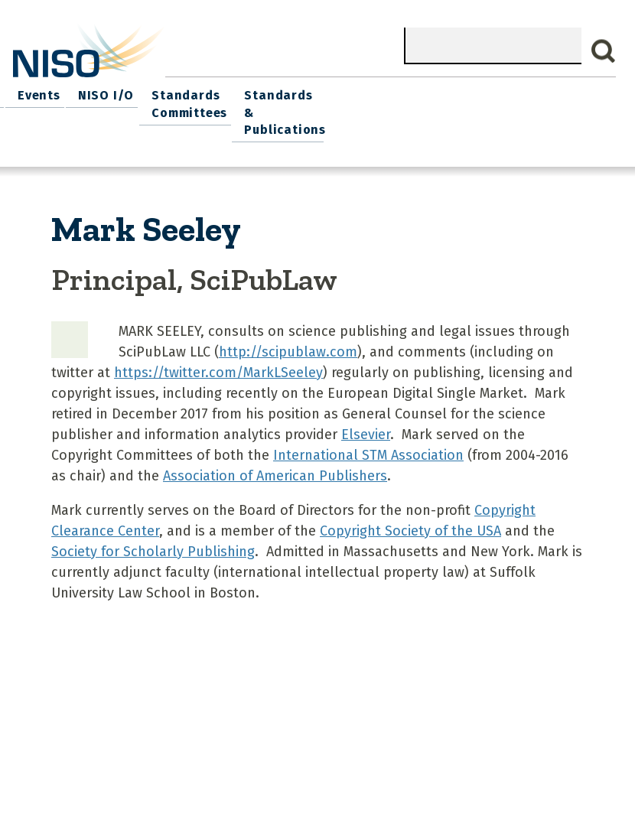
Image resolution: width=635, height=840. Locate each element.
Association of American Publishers (275, 453)
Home (37, 92)
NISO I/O (378, 92)
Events (315, 92)
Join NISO (188, 92)
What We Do (106, 92)
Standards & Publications (565, 101)
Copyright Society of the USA (410, 508)
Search (604, 51)
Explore (256, 92)
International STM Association (368, 432)
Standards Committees (457, 101)
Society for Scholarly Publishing (153, 529)
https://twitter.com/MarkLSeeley (218, 350)
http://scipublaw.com (288, 329)
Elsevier (366, 412)
